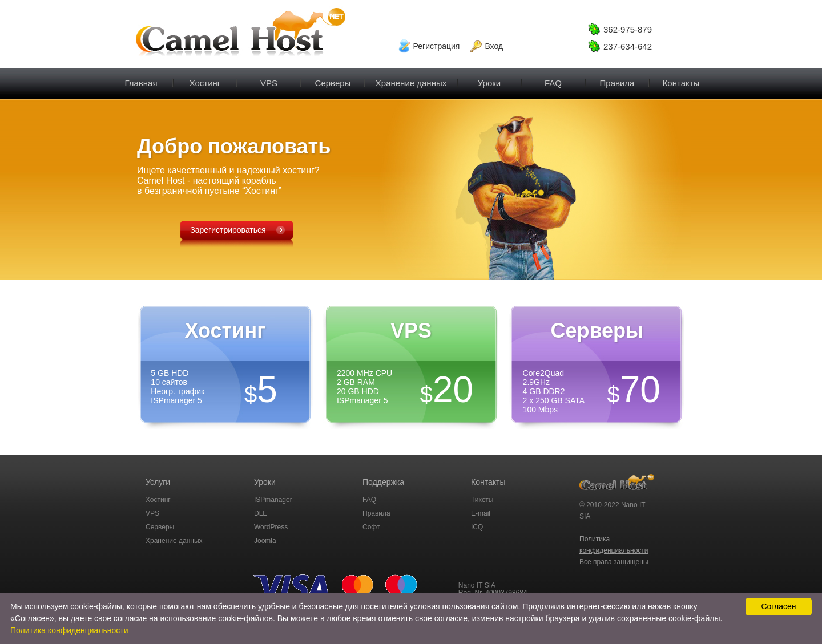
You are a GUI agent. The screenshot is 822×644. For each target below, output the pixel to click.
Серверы (333, 78)
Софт (371, 527)
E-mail (481, 513)
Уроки (489, 78)
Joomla (265, 541)
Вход (494, 46)
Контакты (681, 78)
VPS (269, 78)
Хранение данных (174, 541)
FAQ (553, 78)
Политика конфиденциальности (69, 630)
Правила (617, 78)
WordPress (271, 527)
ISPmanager (273, 500)
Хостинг (205, 78)
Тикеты (482, 500)
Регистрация (437, 46)
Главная (141, 78)
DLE (261, 513)
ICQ (477, 527)
